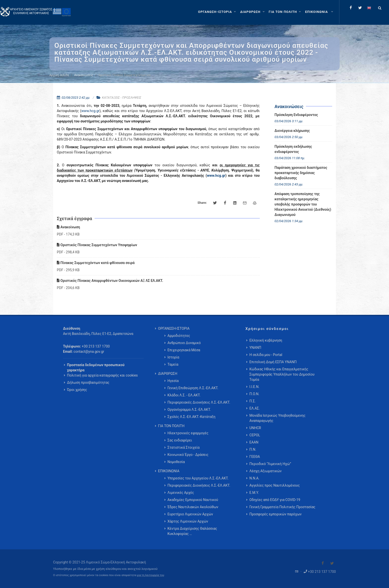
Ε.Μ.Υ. (254, 493)
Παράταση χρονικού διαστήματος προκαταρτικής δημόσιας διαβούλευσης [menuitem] (301, 173)
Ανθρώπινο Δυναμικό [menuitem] (184, 343)
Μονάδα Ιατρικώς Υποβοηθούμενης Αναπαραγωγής (277, 418)
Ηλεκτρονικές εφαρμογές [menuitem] (188, 433)
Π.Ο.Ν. (254, 394)
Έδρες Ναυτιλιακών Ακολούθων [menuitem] (193, 507)
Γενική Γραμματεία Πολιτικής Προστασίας (282, 507)
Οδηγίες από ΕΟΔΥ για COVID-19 (275, 500)
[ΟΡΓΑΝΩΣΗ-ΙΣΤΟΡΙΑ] (218, 12)
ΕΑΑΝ (254, 442)
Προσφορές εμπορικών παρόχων (275, 514)
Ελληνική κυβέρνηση (266, 340)
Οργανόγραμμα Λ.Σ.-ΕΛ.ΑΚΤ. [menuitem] (189, 410)
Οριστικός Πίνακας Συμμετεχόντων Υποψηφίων (97, 245)
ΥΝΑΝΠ (255, 348)
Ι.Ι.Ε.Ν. (254, 387)
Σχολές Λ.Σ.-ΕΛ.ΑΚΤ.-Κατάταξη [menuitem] (191, 417)
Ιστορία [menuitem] (173, 357)
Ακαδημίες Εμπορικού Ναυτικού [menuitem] (193, 500)
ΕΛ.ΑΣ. (255, 408)
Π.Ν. (253, 449)
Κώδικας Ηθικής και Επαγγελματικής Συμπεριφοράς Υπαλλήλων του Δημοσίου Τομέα (282, 374)
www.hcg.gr (90, 111)
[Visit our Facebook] (323, 563)
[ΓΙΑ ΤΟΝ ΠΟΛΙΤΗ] (285, 12)
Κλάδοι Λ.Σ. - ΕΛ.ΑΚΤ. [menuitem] (184, 395)
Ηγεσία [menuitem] (173, 381)
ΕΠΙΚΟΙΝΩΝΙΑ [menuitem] (169, 471)
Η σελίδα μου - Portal (266, 355)
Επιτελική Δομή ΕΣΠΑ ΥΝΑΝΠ (273, 362)
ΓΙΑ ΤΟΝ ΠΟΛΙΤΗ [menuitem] (171, 426)
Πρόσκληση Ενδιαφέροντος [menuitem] (296, 115)
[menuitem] (320, 12)
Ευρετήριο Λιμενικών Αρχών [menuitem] (190, 514)
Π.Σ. (252, 401)
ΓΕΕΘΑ (255, 457)
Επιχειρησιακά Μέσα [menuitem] (184, 350)
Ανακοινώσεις (84, 75)
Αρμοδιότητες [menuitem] (179, 336)
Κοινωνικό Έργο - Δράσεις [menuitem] (188, 455)
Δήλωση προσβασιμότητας (88, 382)
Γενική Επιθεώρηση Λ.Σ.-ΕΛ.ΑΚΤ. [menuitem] (193, 388)
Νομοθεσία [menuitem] (176, 462)
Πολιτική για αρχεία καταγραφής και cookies (102, 375)
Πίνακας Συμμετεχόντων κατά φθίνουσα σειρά (96, 263)
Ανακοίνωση (68, 227)
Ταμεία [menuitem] (173, 364)
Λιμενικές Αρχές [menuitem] (181, 493)
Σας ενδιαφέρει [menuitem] (180, 440)
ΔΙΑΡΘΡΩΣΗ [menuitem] (168, 374)
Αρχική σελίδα (59, 75)
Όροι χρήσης (77, 390)
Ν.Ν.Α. (254, 478)
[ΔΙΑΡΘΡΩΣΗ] (253, 12)
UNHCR (255, 428)
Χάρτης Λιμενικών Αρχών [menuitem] (188, 521)
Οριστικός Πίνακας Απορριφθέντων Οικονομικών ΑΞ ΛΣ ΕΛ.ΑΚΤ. (110, 281)
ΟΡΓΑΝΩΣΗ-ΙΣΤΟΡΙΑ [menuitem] (174, 328)
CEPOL (255, 435)
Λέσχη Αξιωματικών (265, 471)
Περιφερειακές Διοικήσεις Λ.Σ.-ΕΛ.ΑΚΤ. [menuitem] (199, 402)
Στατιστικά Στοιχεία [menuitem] (183, 447)
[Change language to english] (369, 8)
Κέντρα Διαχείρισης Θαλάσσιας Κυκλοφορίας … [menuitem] (192, 531)
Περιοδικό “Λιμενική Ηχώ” (270, 464)
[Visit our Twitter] (332, 563)
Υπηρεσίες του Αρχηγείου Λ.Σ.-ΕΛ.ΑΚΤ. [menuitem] (198, 478)
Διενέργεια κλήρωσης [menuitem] (292, 131)
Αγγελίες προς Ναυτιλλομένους (275, 485)
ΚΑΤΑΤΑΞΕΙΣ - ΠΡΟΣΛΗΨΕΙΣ (122, 98)
